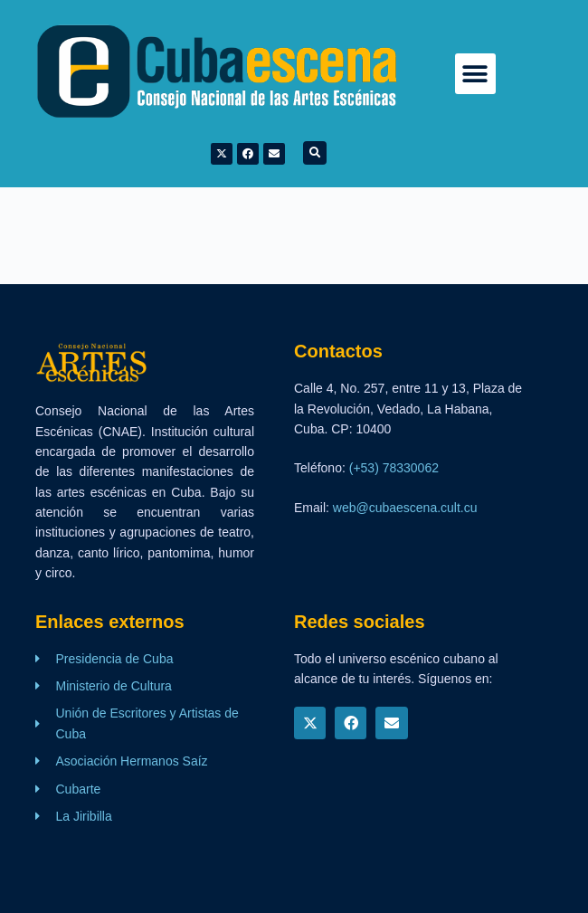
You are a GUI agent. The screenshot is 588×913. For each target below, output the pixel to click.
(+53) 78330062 (394, 468)
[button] (475, 74)
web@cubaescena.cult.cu (405, 508)
